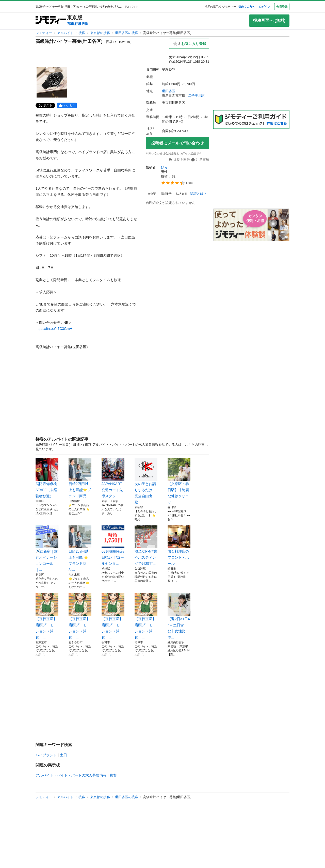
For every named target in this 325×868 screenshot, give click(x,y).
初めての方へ (247, 7)
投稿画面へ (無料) (269, 20)
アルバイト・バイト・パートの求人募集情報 (71, 775)
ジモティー (44, 33)
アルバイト (65, 33)
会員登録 (282, 7)
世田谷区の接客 (127, 33)
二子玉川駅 (196, 96)
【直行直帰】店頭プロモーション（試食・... (47, 616)
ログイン (265, 7)
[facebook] (67, 105)
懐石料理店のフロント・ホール (179, 545)
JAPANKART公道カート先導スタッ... (113, 478)
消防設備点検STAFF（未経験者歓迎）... (47, 478)
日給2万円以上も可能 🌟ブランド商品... (80, 549)
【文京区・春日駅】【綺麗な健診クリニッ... (179, 481)
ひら (164, 167)
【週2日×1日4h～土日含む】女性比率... (179, 616)
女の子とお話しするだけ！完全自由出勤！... (146, 481)
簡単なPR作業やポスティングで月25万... (146, 545)
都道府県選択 (78, 24)
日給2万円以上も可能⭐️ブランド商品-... (80, 478)
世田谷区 (169, 91)
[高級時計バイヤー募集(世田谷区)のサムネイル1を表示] (52, 82)
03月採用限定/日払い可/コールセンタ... (113, 545)
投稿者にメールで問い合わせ (177, 143)
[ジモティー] (51, 20)
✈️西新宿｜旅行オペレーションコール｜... (47, 549)
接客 (82, 33)
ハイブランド (46, 755)
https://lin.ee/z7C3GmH (54, 329)
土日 (63, 755)
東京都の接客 (100, 33)
